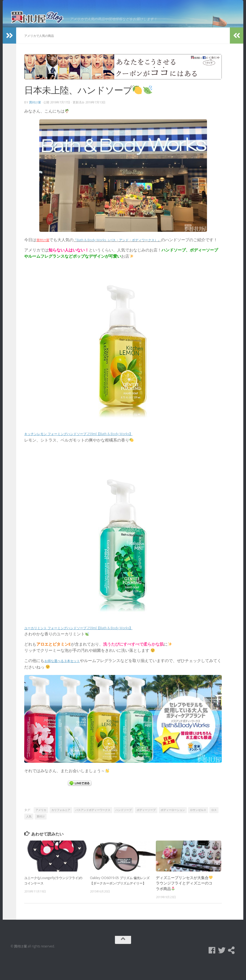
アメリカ (41, 827)
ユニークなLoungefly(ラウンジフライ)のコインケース (53, 897)
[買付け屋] (231, 968)
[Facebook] (212, 968)
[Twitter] (222, 968)
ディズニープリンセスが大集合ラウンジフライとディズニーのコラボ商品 (184, 900)
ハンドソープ (124, 827)
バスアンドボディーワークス (93, 827)
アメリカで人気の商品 (42, 47)
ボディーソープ (146, 827)
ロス (214, 827)
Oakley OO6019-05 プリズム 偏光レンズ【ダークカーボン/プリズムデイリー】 (119, 900)
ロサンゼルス (198, 827)
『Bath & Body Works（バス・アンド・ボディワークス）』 (130, 250)
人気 (29, 833)
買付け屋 (35, 113)
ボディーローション (173, 827)
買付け (41, 833)
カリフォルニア (61, 827)
